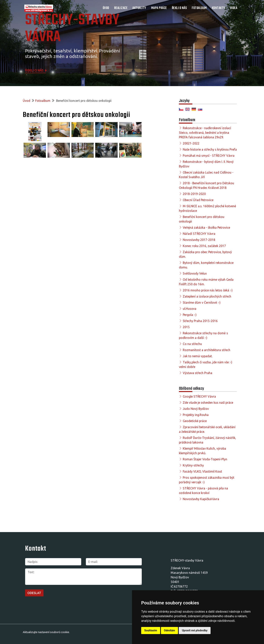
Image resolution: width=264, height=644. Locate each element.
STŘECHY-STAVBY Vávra (72, 29)
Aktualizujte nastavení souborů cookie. (46, 632)
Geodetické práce (195, 421)
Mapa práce (159, 8)
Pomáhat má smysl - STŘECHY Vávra (209, 156)
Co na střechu (192, 344)
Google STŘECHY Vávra (199, 396)
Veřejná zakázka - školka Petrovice (206, 227)
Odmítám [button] (170, 630)
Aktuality (139, 8)
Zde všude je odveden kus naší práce (208, 403)
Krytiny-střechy (193, 465)
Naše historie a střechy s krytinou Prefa (210, 149)
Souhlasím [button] (151, 630)
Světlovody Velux (195, 273)
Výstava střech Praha (198, 373)
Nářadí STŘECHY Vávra (199, 234)
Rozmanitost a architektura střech (207, 350)
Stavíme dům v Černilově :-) (202, 302)
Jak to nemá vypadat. (198, 356)
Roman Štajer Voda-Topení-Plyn (205, 459)
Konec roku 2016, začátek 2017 (204, 246)
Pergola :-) (190, 315)
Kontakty (218, 8)
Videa (234, 8)
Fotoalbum (199, 8)
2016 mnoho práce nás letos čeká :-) (208, 290)
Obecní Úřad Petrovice (198, 200)
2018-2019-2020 (194, 194)
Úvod (106, 8)
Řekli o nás (179, 8)
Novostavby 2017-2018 (199, 240)
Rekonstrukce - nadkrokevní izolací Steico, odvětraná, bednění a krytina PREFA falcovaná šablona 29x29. (205, 133)
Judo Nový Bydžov (196, 409)
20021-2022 (191, 143)
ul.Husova (190, 309)
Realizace (121, 8)
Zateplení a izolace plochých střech (207, 296)
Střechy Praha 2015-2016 (200, 321)
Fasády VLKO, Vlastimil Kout (202, 471)
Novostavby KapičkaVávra (201, 499)
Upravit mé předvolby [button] (195, 630)
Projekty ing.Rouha (196, 415)
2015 (186, 327)
